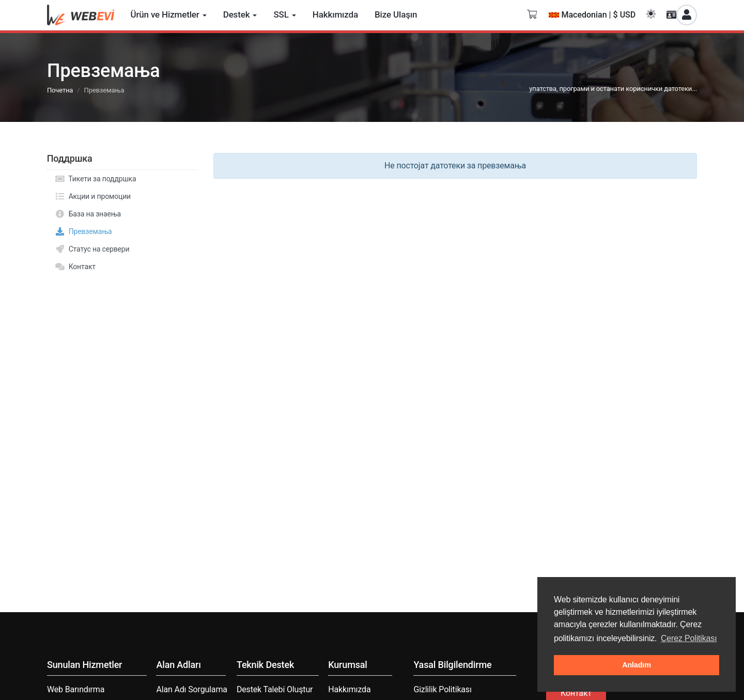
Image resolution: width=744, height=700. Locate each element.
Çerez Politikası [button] (689, 638)
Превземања (83, 231)
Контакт (75, 267)
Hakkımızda (349, 689)
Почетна (60, 90)
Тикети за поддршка (95, 179)
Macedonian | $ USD (592, 15)
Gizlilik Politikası (442, 689)
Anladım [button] (637, 665)
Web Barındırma (76, 689)
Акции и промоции (93, 196)
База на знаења (88, 214)
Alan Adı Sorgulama (191, 689)
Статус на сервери (92, 249)
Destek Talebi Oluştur (275, 689)
